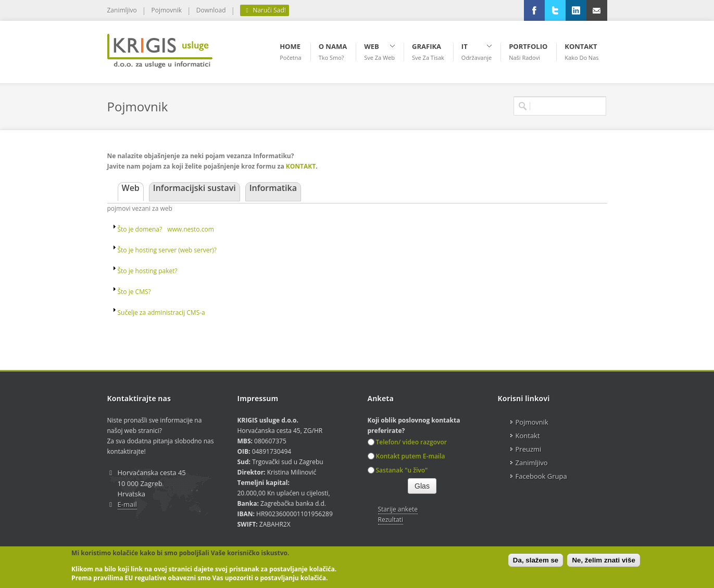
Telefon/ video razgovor (407, 442)
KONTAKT (301, 166)
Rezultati (391, 520)
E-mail (127, 504)
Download (211, 10)
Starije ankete (398, 509)
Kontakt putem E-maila (406, 456)
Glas (422, 486)
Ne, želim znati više (603, 560)
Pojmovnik (167, 10)
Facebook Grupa (541, 476)
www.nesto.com (191, 229)
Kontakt (528, 436)
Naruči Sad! (265, 10)
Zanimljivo (122, 10)
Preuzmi (529, 449)
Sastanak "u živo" (398, 470)
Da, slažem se (536, 560)
